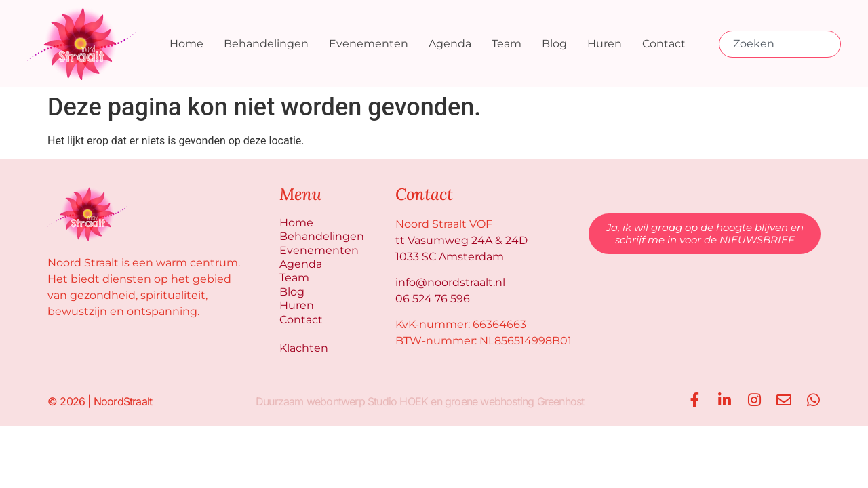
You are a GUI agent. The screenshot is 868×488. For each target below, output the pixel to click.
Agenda (450, 44)
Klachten (304, 346)
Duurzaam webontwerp (310, 399)
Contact (664, 44)
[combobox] (780, 44)
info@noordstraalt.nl (450, 282)
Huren (605, 44)
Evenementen (369, 44)
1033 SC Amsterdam (450, 257)
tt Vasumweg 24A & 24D (461, 240)
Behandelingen (266, 44)
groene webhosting (489, 399)
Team (507, 44)
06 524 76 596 (433, 299)
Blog (554, 44)
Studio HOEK (397, 399)
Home (186, 44)
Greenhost (560, 399)
